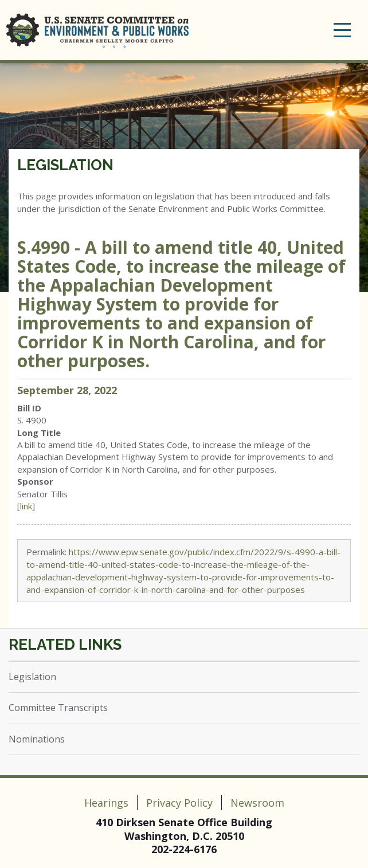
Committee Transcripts (58, 708)
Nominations (37, 739)
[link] (26, 506)
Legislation (65, 165)
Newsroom (257, 803)
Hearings (106, 803)
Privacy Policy (179, 803)
